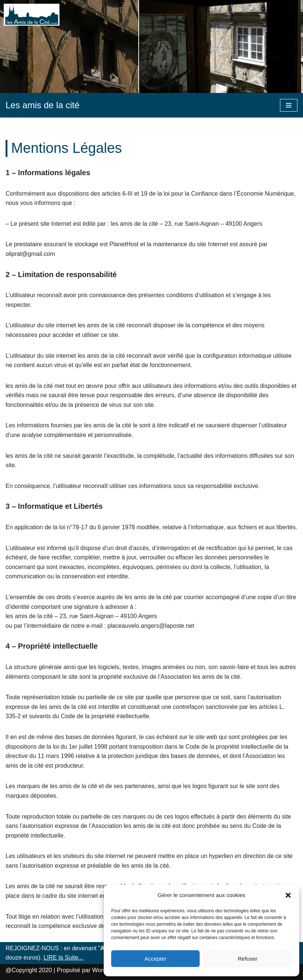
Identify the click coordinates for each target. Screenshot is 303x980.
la (61, 957)
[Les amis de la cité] (43, 105)
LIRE (51, 957)
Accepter (155, 959)
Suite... (73, 957)
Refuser (248, 959)
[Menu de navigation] (289, 105)
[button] (288, 895)
